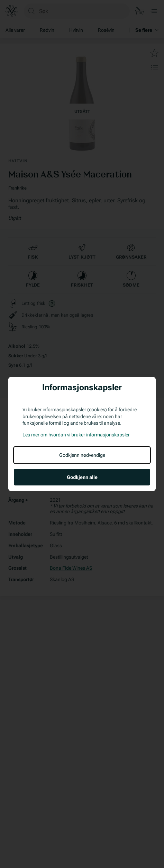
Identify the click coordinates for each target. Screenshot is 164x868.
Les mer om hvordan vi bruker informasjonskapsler (76, 435)
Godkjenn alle (82, 477)
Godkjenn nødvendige (82, 455)
